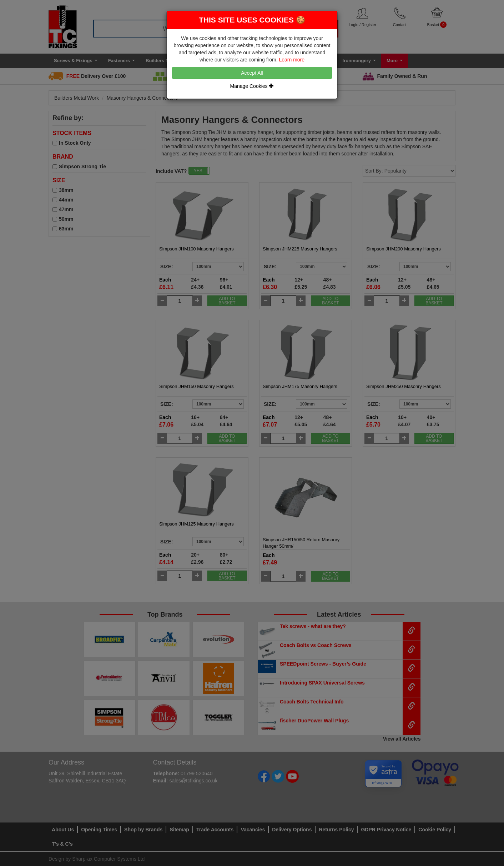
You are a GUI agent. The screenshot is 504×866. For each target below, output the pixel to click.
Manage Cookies (252, 86)
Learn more (292, 60)
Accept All (252, 73)
